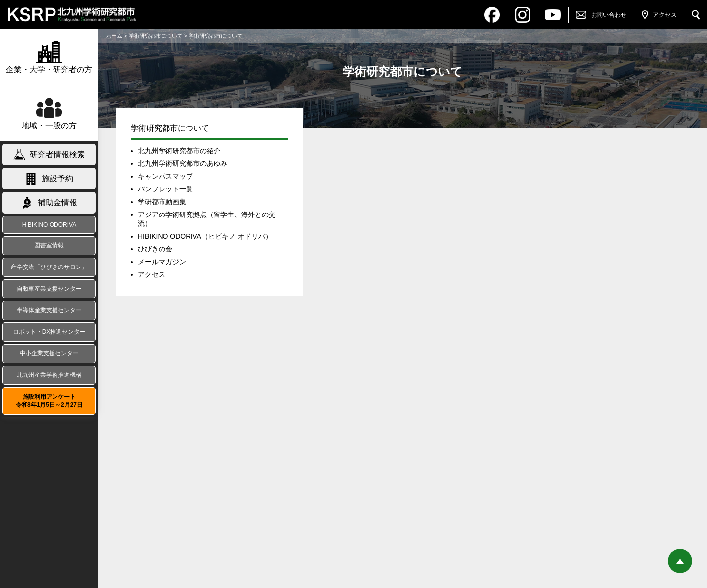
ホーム (114, 36)
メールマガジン (162, 262)
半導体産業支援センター (49, 310)
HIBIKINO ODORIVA (49, 225)
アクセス (152, 274)
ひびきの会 (155, 249)
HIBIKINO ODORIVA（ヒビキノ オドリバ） (205, 236)
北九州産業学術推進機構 (49, 375)
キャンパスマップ (165, 176)
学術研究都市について (156, 36)
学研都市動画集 (162, 202)
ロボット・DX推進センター (49, 332)
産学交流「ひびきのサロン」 (49, 267)
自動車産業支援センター (49, 289)
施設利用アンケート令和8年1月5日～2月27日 (49, 401)
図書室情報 (49, 245)
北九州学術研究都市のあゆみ (183, 163)
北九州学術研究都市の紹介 (179, 151)
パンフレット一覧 (165, 189)
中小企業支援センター (49, 353)
